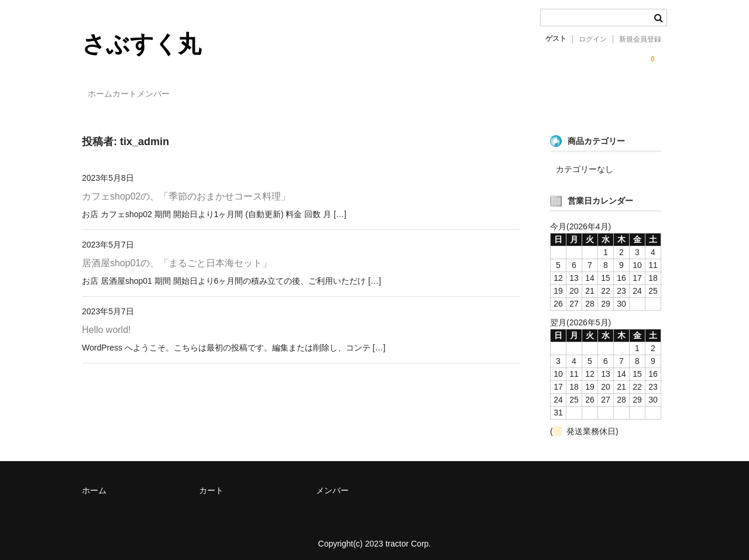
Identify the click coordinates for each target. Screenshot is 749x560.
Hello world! (106, 325)
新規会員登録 (640, 39)
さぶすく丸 (142, 44)
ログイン (593, 39)
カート (155, 95)
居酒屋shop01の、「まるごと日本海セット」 (177, 258)
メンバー (208, 95)
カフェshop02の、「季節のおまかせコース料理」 (186, 192)
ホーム (106, 95)
